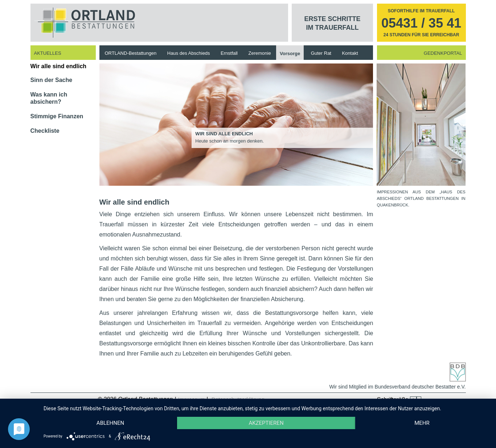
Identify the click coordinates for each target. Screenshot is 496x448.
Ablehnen (110, 423)
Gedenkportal (443, 53)
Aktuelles (48, 53)
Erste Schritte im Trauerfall (333, 23)
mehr (422, 423)
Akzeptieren (266, 423)
